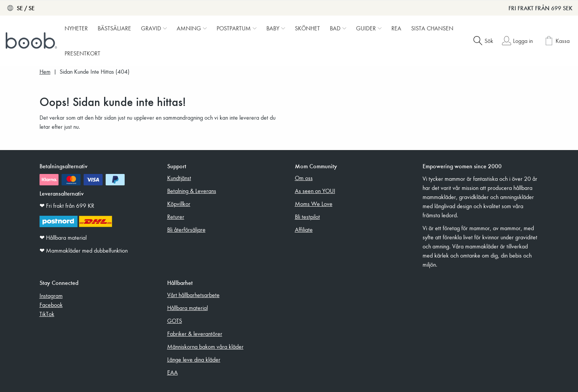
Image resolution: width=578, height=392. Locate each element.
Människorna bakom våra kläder (205, 346)
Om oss (304, 178)
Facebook (51, 305)
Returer (176, 217)
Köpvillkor (179, 204)
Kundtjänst (179, 178)
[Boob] (32, 41)
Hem (45, 72)
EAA (173, 372)
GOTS (175, 321)
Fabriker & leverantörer (195, 334)
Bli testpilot (307, 217)
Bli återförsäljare (186, 229)
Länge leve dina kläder (194, 359)
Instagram (51, 296)
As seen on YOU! (315, 191)
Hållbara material (188, 308)
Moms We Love (314, 204)
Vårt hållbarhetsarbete (193, 295)
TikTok (47, 314)
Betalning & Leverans (192, 191)
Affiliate (304, 229)
